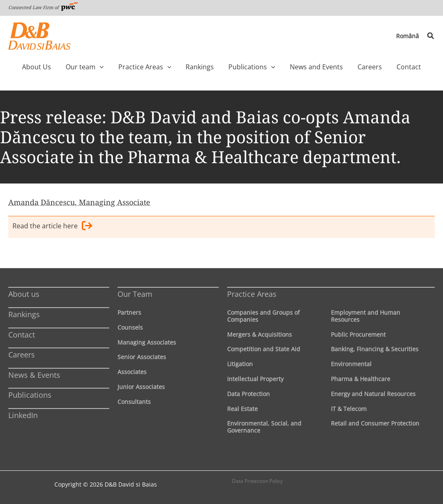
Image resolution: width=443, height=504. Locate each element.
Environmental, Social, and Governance (264, 427)
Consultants (134, 402)
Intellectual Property (255, 379)
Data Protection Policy (257, 481)
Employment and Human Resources (366, 316)
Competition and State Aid (264, 349)
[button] (431, 36)
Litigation (240, 364)
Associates (132, 372)
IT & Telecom (349, 409)
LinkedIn (23, 415)
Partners (129, 312)
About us (24, 294)
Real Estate (242, 409)
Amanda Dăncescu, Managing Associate (79, 202)
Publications (30, 395)
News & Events (34, 375)
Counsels (130, 327)
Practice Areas (252, 294)
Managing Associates (147, 342)
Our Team (135, 294)
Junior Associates (141, 387)
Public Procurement (358, 334)
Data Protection (248, 394)
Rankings (24, 314)
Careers (22, 355)
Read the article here (52, 227)
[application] (115, 67)
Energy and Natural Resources (373, 394)
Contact (22, 335)
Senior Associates (142, 357)
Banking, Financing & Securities (375, 349)
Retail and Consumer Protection (375, 423)
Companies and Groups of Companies (263, 316)
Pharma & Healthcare (361, 379)
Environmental (351, 364)
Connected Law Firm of (43, 7)
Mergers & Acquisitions (259, 334)
